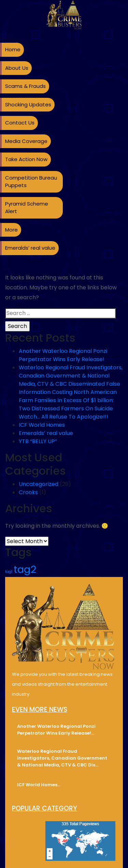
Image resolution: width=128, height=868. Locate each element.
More (11, 230)
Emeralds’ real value (30, 248)
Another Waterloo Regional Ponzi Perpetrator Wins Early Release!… (56, 730)
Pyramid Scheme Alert (27, 208)
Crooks (28, 492)
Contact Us (20, 123)
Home (13, 49)
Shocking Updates (28, 104)
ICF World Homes (42, 425)
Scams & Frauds (25, 86)
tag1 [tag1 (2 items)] (9, 572)
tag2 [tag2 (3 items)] (25, 569)
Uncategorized (39, 484)
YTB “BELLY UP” (38, 441)
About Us (17, 68)
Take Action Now (26, 159)
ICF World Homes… (39, 785)
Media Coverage (26, 141)
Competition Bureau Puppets (31, 182)
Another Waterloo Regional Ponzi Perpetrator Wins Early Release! (63, 355)
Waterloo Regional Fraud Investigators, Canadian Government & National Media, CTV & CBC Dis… (62, 758)
